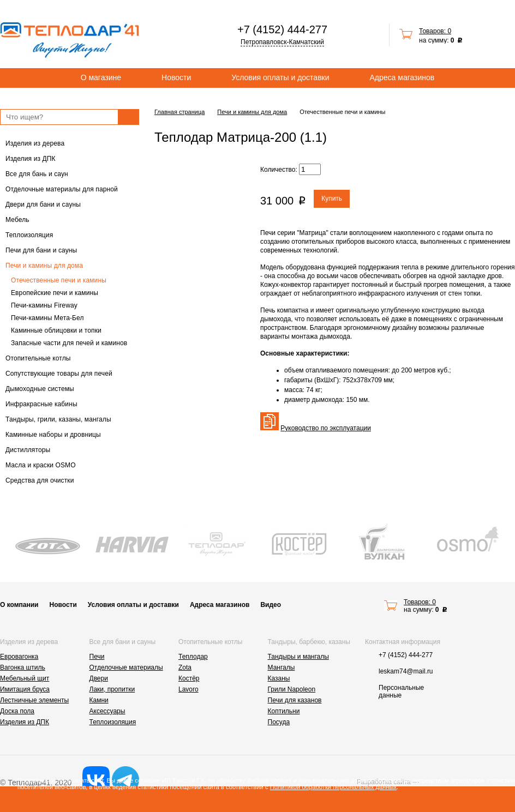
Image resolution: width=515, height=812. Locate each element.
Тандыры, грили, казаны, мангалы (58, 419)
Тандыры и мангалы (298, 657)
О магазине (101, 77)
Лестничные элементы (34, 700)
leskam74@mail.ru (406, 671)
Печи (97, 657)
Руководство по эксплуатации (326, 428)
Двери (99, 678)
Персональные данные (401, 691)
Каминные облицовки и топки (56, 330)
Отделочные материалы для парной (62, 189)
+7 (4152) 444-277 (282, 29)
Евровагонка (19, 657)
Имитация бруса (25, 689)
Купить (332, 199)
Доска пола (17, 711)
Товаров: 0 (435, 31)
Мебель (17, 220)
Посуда (279, 722)
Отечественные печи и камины (59, 280)
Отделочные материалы (126, 667)
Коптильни (284, 711)
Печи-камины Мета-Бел (47, 318)
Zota (185, 667)
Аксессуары (107, 711)
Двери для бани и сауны (43, 204)
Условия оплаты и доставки (280, 77)
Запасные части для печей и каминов (69, 343)
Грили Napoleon (292, 689)
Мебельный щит (25, 678)
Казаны (279, 678)
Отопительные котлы (38, 358)
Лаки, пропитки (112, 689)
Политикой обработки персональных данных (333, 787)
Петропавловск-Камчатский (282, 42)
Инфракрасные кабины (41, 404)
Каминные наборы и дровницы (53, 435)
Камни (99, 700)
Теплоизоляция (29, 235)
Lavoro (188, 689)
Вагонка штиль (23, 667)
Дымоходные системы (40, 389)
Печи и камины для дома (44, 266)
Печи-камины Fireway (44, 305)
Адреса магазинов (402, 77)
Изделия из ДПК (31, 159)
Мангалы (282, 667)
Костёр (189, 678)
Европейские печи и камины (55, 293)
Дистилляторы (28, 450)
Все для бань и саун (37, 174)
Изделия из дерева (35, 143)
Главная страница (179, 112)
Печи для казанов (295, 700)
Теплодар (193, 657)
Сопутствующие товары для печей (59, 374)
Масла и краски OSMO (41, 465)
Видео (271, 605)
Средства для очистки (40, 480)
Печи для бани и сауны (41, 250)
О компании (19, 605)
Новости (176, 77)
